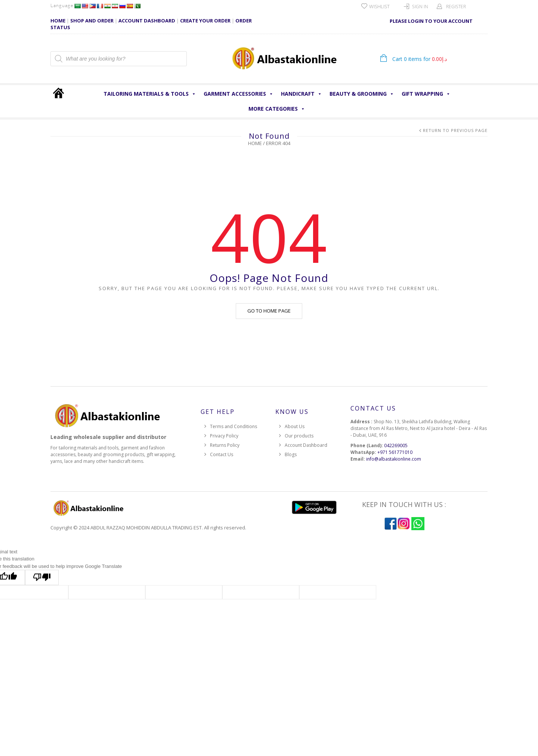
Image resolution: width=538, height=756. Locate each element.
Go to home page (269, 311)
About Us (295, 426)
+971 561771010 (395, 452)
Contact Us (222, 454)
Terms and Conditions (234, 426)
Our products (299, 436)
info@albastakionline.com (394, 459)
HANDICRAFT (302, 94)
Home (255, 143)
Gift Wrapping (426, 94)
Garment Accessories (239, 94)
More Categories (277, 109)
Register (456, 7)
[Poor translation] (42, 577)
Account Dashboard (306, 445)
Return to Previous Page (455, 130)
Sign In (420, 7)
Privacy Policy (224, 436)
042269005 (396, 445)
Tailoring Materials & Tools (150, 94)
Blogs (291, 454)
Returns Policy (225, 445)
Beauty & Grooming (362, 94)
